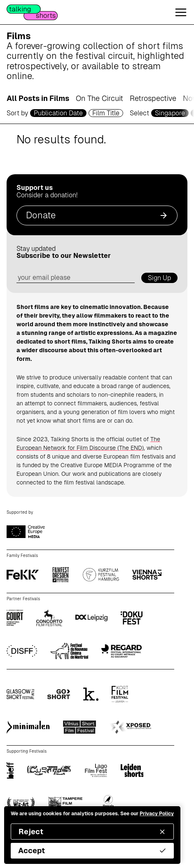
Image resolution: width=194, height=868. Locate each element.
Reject (92, 832)
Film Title (106, 113)
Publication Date (58, 113)
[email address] (76, 278)
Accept (92, 850)
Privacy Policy (157, 814)
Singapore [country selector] (170, 113)
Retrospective (153, 98)
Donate (97, 215)
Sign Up (159, 278)
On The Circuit (99, 98)
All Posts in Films (38, 98)
